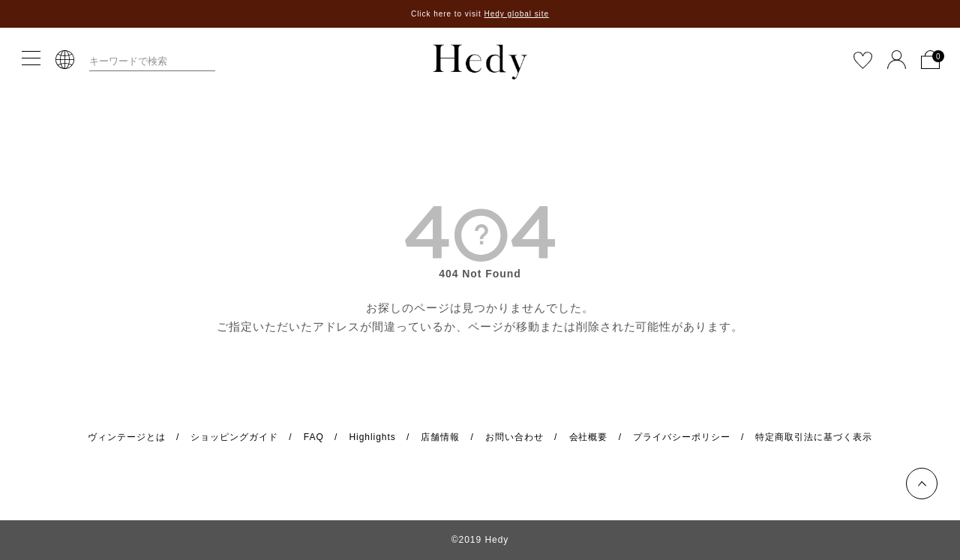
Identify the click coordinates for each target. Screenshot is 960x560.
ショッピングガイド (234, 437)
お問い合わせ (514, 437)
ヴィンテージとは (127, 437)
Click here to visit (480, 14)
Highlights (372, 437)
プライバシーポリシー (682, 437)
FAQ (314, 437)
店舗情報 (440, 437)
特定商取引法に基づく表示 (814, 437)
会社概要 (589, 437)
